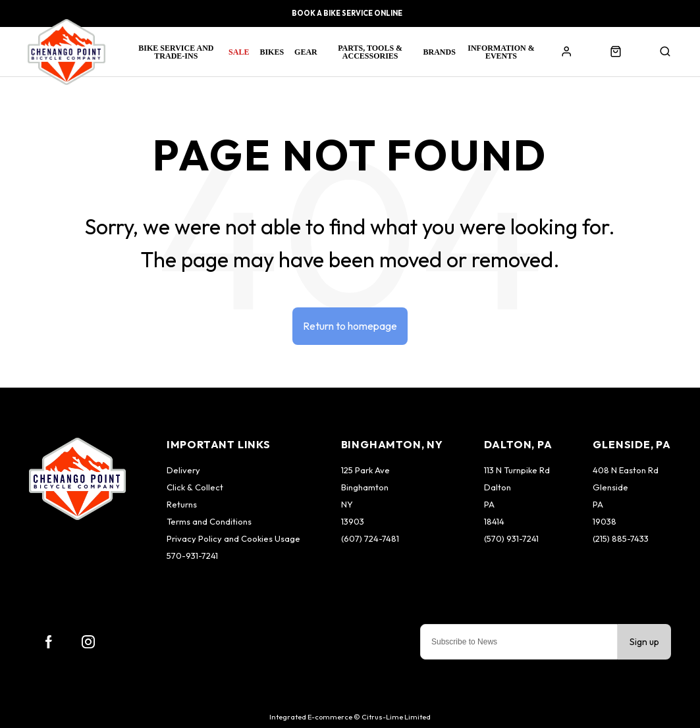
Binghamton (365, 487)
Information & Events (501, 52)
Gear (306, 52)
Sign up (644, 642)
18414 (494, 521)
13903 (353, 521)
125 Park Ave (365, 470)
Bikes (272, 52)
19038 (605, 521)
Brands (440, 52)
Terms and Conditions (209, 521)
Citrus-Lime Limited (396, 717)
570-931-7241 (192, 556)
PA (489, 504)
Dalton (498, 487)
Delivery (183, 470)
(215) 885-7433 (621, 538)
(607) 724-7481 (370, 538)
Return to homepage (350, 326)
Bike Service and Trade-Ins (176, 52)
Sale (239, 52)
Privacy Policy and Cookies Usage (233, 538)
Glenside (610, 487)
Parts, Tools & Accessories (370, 52)
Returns (182, 504)
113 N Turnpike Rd (517, 470)
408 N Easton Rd (626, 470)
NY (347, 504)
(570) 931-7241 (511, 538)
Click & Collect (195, 487)
